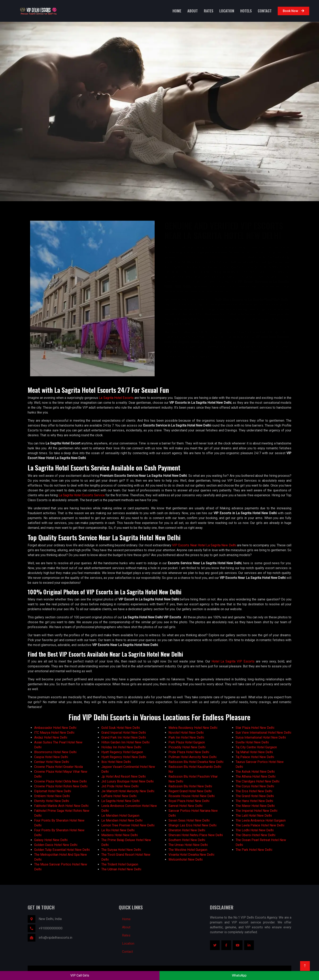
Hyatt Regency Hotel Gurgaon (122, 752)
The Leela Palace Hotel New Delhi (260, 825)
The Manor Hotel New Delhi (255, 806)
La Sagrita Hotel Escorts (116, 398)
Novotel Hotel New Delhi (186, 733)
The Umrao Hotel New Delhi (188, 845)
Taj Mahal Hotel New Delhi (254, 752)
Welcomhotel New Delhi (186, 859)
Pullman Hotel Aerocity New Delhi (192, 757)
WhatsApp (239, 975)
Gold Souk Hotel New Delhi (121, 728)
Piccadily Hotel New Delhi (187, 747)
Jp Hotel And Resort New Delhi (123, 776)
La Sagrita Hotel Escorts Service (82, 495)
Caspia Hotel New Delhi (51, 757)
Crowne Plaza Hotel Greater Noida (58, 767)
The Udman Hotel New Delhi (121, 869)
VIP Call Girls (80, 975)
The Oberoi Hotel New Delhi (255, 835)
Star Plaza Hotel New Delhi (255, 728)
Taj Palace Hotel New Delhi (255, 757)
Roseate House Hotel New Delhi (192, 796)
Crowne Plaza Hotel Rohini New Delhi (61, 786)
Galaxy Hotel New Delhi (51, 840)
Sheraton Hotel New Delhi (187, 830)
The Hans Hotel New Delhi (254, 801)
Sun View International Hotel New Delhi (263, 733)
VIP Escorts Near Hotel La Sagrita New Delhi (204, 545)
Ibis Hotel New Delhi (116, 762)
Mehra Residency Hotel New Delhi (193, 728)
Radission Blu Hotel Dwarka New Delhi (196, 762)
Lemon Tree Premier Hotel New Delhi (128, 825)
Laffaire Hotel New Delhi (119, 796)
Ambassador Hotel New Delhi (55, 728)
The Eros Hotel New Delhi (254, 791)
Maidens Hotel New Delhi (120, 835)
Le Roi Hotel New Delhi (118, 830)
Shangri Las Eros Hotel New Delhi (192, 825)
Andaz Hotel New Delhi (51, 737)
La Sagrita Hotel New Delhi (120, 801)
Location (227, 11)
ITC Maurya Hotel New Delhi (54, 733)
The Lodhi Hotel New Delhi (255, 830)
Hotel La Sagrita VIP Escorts (233, 661)
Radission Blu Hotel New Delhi (190, 786)
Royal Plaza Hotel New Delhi (189, 801)
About (193, 11)
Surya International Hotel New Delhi (261, 737)
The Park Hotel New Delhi (254, 850)
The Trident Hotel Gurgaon (120, 864)
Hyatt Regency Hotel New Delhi (124, 757)
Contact (265, 11)
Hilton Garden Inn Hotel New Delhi (125, 742)
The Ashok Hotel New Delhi (255, 772)
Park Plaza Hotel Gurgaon (187, 742)
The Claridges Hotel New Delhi (257, 781)
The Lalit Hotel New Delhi (254, 816)
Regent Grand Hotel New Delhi (190, 791)
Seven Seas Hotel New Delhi (189, 820)
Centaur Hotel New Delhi (52, 762)
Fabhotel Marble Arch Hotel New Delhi (61, 806)
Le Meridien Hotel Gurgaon (120, 816)
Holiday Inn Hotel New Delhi (121, 747)
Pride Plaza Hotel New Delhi (189, 752)
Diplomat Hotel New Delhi (53, 791)
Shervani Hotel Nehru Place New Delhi (196, 835)
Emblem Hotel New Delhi (52, 796)
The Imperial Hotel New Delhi (256, 811)
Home (177, 11)
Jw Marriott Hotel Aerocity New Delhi (128, 791)
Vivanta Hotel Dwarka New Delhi (191, 855)
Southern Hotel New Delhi (187, 840)
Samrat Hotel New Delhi (185, 806)
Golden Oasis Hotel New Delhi (56, 845)
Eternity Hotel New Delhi (52, 801)
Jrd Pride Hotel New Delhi (120, 786)
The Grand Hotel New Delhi (255, 796)
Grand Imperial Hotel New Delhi (124, 733)
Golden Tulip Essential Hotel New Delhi (62, 850)
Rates (209, 11)
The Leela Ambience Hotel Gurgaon (261, 820)
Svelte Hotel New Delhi (252, 742)
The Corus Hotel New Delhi (255, 786)
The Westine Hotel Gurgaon (188, 850)
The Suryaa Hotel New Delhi (121, 850)
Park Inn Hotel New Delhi (186, 737)
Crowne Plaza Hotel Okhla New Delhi (60, 781)
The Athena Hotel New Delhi (256, 776)
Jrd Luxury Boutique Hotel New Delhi (127, 781)
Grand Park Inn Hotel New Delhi (124, 737)
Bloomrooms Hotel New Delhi (55, 752)
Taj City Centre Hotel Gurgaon (256, 747)
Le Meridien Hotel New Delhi (122, 820)
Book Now (293, 11)
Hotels (246, 11)
